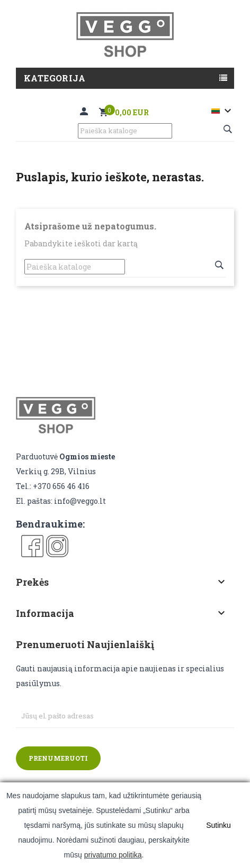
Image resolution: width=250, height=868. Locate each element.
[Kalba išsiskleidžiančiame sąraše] (223, 111)
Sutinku (218, 825)
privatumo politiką (113, 855)
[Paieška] (125, 131)
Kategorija (55, 78)
